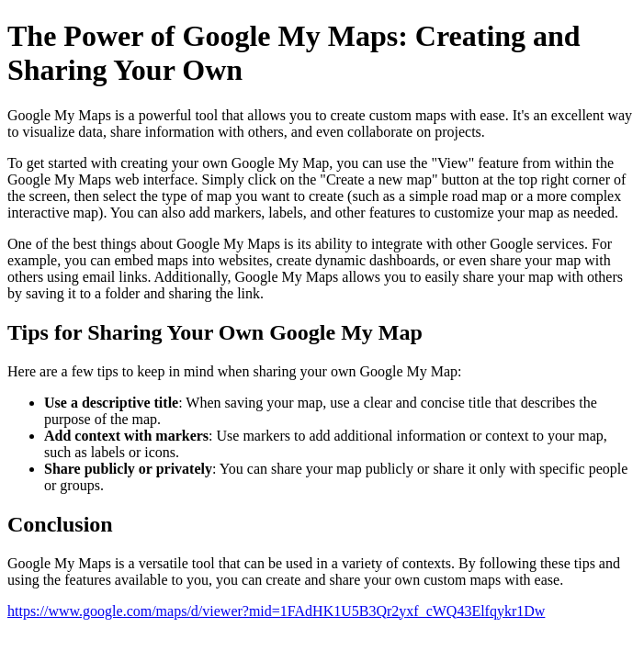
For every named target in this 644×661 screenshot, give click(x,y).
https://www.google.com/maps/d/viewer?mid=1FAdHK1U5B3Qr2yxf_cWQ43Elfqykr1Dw (276, 611)
